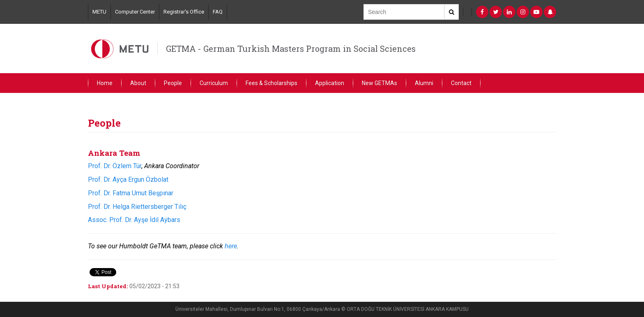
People (173, 83)
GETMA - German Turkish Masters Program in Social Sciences (291, 49)
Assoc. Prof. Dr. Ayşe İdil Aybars (134, 220)
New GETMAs (379, 83)
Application (330, 83)
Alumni (424, 83)
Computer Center (135, 12)
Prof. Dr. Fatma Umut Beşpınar (131, 193)
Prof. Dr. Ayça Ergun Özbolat (128, 179)
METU (99, 12)
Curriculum (214, 83)
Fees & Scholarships (271, 83)
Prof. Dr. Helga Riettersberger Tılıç (137, 207)
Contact (461, 83)
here (231, 246)
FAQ (218, 12)
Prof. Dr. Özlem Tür (115, 166)
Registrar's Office (184, 12)
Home (105, 83)
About (138, 83)
